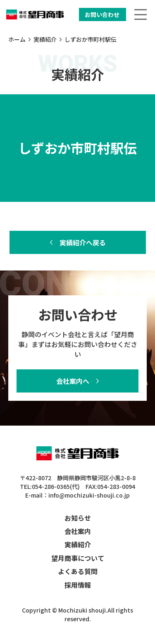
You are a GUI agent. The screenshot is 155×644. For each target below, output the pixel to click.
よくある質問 (78, 571)
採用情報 (78, 585)
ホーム (17, 39)
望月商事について (78, 558)
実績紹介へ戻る (83, 242)
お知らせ (78, 518)
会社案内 (78, 531)
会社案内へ (73, 381)
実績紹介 (45, 39)
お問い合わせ (102, 14)
